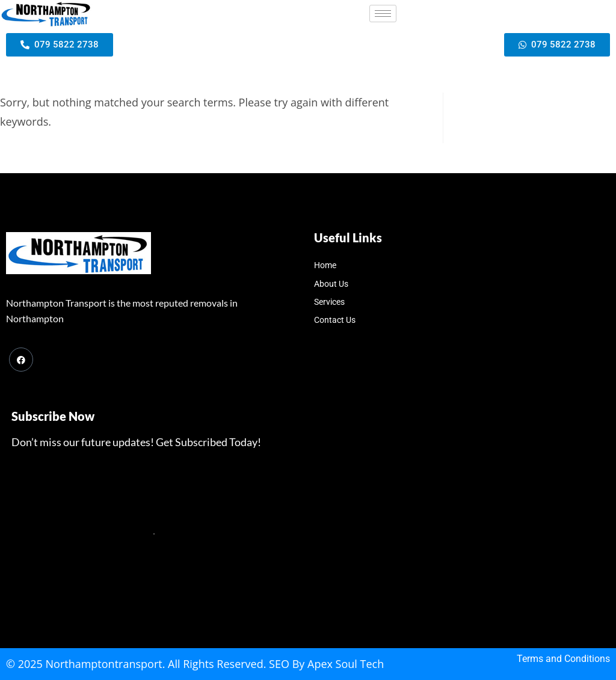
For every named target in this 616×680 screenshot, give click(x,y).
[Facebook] (21, 360)
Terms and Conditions (563, 659)
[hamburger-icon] (383, 14)
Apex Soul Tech (346, 664)
